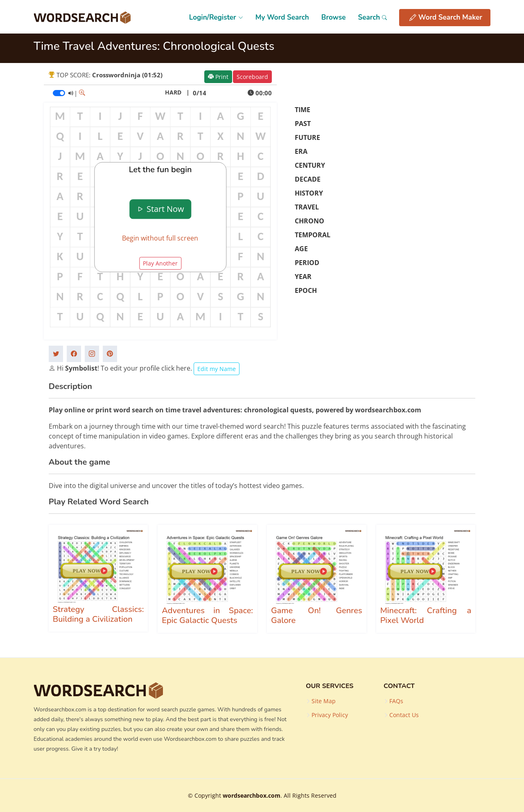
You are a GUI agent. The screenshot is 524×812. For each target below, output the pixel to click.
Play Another (160, 264)
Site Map (324, 701)
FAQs (396, 701)
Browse (334, 17)
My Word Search (282, 17)
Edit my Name (217, 369)
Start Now (160, 209)
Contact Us (404, 715)
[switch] (59, 93)
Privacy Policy (330, 715)
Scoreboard (252, 77)
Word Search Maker (446, 18)
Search (372, 17)
